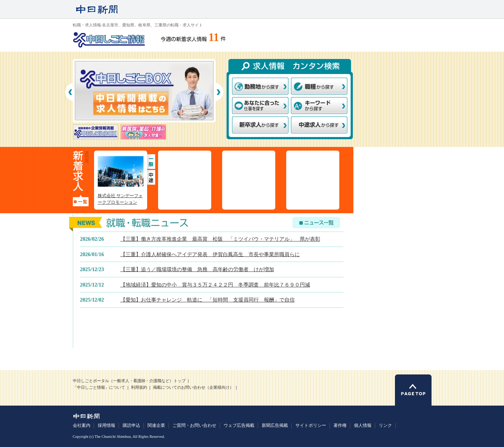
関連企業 (156, 425)
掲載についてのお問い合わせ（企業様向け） (193, 387)
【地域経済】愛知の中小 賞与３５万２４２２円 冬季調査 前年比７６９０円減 (215, 285)
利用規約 (139, 387)
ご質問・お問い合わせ (194, 425)
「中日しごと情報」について (99, 387)
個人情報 (363, 425)
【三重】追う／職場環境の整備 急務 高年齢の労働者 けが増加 (197, 269)
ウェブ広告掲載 (239, 425)
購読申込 (131, 425)
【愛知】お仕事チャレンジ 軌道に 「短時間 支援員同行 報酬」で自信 (208, 300)
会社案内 (82, 425)
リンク (385, 425)
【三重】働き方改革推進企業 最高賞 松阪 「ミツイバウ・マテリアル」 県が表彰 (220, 239)
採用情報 (107, 425)
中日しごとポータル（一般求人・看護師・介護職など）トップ (129, 381)
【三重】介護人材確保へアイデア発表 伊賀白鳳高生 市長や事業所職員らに (210, 254)
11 (214, 37)
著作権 (340, 425)
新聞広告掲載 (275, 425)
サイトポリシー (311, 425)
